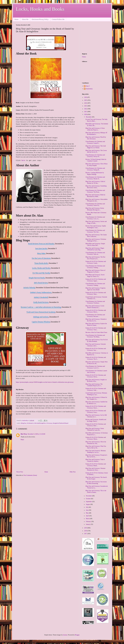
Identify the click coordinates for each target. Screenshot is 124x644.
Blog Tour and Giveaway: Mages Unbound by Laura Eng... (95, 249)
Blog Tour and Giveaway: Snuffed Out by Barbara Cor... (96, 403)
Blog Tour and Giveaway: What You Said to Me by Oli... (96, 447)
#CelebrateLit (30, 423)
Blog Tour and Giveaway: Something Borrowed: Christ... (96, 187)
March (88, 519)
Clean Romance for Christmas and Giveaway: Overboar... (95, 302)
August (88, 504)
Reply (22, 440)
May (87, 513)
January (88, 524)
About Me (25, 19)
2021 (86, 112)
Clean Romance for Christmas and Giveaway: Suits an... (95, 253)
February (89, 522)
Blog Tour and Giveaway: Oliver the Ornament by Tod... (96, 443)
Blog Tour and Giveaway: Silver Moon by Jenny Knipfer (96, 165)
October (88, 499)
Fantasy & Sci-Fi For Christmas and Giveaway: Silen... (96, 293)
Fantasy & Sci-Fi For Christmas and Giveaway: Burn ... (96, 425)
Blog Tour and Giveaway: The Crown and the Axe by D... (96, 151)
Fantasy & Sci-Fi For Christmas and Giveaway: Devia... (96, 376)
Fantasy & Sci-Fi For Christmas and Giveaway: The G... (96, 358)
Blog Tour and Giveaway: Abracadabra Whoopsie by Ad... (96, 200)
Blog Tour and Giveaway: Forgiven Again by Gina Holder (95, 289)
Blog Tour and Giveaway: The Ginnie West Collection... (96, 236)
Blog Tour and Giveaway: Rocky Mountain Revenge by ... (95, 209)
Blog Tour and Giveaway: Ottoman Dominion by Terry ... (95, 469)
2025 (86, 100)
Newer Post (20, 472)
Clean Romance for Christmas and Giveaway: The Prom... (95, 191)
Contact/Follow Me (58, 19)
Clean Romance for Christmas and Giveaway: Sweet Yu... (95, 205)
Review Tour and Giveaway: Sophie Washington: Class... (96, 227)
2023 (86, 106)
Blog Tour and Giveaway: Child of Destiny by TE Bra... (95, 182)
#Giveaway (49, 423)
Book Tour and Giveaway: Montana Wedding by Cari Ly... (96, 451)
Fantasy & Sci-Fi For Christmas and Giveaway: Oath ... (96, 389)
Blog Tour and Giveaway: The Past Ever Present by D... (95, 258)
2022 (86, 109)
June (87, 510)
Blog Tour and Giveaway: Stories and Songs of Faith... (96, 222)
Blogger (77, 635)
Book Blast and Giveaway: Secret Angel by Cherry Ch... (95, 276)
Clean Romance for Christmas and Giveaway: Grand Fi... (95, 142)
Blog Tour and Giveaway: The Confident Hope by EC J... (94, 385)
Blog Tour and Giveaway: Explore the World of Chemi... (96, 324)
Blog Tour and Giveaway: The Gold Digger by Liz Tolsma (96, 147)
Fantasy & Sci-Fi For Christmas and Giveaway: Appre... (96, 280)
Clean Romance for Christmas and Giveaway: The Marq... (95, 336)
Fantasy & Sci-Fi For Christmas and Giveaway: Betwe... (96, 311)
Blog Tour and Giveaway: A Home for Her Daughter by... (96, 398)
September (89, 502)
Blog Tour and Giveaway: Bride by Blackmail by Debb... (95, 196)
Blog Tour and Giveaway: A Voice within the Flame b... (95, 129)
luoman (65, 635)
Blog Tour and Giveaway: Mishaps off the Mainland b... (96, 134)
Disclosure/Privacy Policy (40, 19)
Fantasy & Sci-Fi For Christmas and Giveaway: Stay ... (96, 349)
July (87, 507)
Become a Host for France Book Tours (96, 332)
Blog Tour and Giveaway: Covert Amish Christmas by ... (95, 307)
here (24, 161)
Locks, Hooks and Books (40, 9)
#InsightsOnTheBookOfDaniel (60, 423)
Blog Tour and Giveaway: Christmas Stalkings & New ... (96, 240)
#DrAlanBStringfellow (40, 423)
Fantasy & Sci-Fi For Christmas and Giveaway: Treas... (96, 329)
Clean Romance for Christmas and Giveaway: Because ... (95, 316)
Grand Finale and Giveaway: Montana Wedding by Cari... (96, 394)
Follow (84, 57)
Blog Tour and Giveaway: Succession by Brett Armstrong (96, 483)
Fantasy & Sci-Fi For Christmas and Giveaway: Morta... (96, 438)
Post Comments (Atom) (30, 475)
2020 (86, 114)
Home (16, 19)
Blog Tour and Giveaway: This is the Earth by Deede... (96, 491)
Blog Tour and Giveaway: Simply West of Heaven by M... (96, 363)
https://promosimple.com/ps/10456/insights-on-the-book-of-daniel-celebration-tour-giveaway (45, 382)
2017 (86, 534)
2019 (86, 528)
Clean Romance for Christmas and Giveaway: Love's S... (95, 367)
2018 (86, 531)
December (89, 117)
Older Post (73, 472)
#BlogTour (23, 423)
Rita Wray (24, 434)
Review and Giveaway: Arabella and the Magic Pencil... (96, 420)
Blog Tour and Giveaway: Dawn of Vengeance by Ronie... (95, 271)
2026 (86, 97)
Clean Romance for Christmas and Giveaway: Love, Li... (95, 218)
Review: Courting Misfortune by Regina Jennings (95, 173)
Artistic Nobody (29, 288)
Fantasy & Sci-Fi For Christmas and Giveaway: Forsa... (96, 412)
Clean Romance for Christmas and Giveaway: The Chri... (95, 231)
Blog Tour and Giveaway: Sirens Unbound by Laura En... (95, 429)
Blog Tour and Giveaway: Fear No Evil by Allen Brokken (97, 341)
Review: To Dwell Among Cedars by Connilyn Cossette (96, 160)
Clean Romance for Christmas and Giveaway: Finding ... (95, 267)
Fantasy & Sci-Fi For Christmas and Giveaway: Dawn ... (96, 407)
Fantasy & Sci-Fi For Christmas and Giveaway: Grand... (96, 262)
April (88, 516)
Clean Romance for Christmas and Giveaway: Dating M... (95, 169)
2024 (86, 103)
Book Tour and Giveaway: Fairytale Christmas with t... (96, 345)
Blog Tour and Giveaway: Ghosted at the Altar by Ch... (96, 320)
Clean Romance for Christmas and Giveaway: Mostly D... (95, 178)
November (89, 496)
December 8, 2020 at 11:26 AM (36, 434)
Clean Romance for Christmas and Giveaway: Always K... (95, 156)
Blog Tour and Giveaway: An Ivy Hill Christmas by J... (96, 416)
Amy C (88, 86)
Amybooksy (89, 89)
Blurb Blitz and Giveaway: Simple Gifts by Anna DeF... (95, 244)
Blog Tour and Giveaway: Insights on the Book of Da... (96, 380)
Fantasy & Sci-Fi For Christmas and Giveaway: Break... (96, 465)
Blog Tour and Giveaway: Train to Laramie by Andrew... (95, 460)
